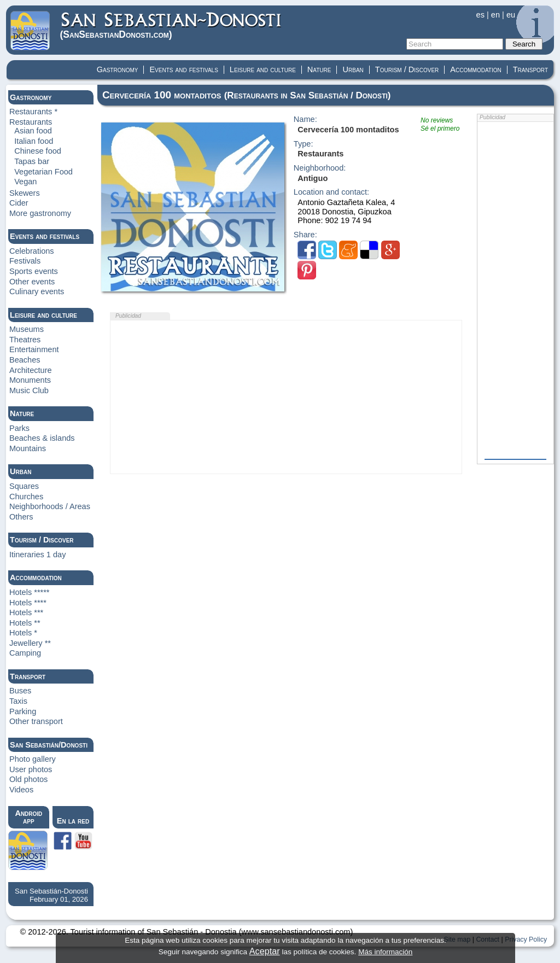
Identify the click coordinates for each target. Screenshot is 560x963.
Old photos (28, 779)
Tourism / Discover (407, 69)
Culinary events (37, 291)
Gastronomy (118, 69)
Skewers (25, 193)
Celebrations (32, 251)
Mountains (28, 448)
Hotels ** (25, 623)
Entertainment (34, 349)
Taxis (18, 701)
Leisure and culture (263, 69)
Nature (319, 69)
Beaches (25, 360)
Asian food (33, 131)
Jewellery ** (30, 643)
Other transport (36, 721)
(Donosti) (171, 25)
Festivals (25, 261)
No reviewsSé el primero (440, 124)
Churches (26, 497)
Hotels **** (28, 603)
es (480, 15)
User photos (31, 769)
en (495, 15)
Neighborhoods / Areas (50, 506)
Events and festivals (183, 69)
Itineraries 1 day (38, 555)
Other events (32, 282)
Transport (530, 69)
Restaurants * (33, 112)
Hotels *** (26, 612)
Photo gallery (33, 759)
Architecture (31, 370)
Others (21, 517)
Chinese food (38, 151)
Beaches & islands (42, 438)
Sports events (34, 271)
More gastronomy (40, 213)
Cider (19, 203)
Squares (24, 486)
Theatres (25, 340)
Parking (23, 711)
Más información (385, 952)
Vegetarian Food (43, 172)
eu (511, 15)
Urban (353, 69)
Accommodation (476, 69)
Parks (19, 428)
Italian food (34, 141)
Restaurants (31, 122)
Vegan (25, 182)
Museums (27, 329)
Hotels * (23, 633)
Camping (25, 653)
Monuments (30, 380)
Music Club (29, 390)
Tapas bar (32, 161)
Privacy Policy (526, 939)
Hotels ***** (30, 592)
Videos (21, 790)
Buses (20, 691)
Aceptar (265, 951)
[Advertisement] (286, 397)
